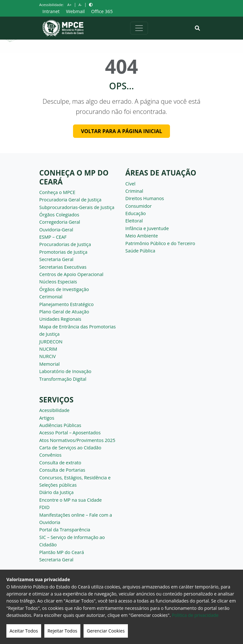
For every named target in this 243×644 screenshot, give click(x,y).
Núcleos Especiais (58, 282)
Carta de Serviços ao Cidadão (70, 448)
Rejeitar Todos (62, 631)
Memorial (49, 364)
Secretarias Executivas (63, 267)
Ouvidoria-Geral (56, 230)
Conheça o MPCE (57, 192)
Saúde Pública (140, 251)
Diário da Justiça (56, 492)
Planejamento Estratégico (66, 304)
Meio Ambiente (142, 236)
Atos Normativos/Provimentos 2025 (77, 440)
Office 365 (102, 11)
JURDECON (51, 342)
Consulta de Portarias (62, 470)
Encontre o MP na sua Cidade (70, 500)
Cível (130, 184)
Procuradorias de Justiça (65, 244)
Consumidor (139, 206)
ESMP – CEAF (53, 237)
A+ (69, 5)
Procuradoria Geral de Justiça (70, 200)
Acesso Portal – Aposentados (70, 433)
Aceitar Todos (24, 631)
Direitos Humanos (145, 198)
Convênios (50, 455)
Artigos (47, 418)
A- (80, 5)
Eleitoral (134, 221)
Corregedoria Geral (60, 222)
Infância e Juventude (147, 228)
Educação (136, 213)
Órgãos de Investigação (64, 289)
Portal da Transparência (65, 530)
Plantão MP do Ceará (62, 552)
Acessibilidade (54, 410)
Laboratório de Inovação (65, 371)
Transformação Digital (63, 379)
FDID (44, 507)
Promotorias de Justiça (63, 252)
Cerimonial (51, 297)
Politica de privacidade (195, 615)
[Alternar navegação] (139, 28)
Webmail (75, 11)
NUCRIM (48, 349)
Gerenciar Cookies (106, 631)
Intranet (51, 11)
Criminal (134, 191)
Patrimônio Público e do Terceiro (160, 243)
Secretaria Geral (56, 259)
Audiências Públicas (60, 425)
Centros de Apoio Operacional (71, 274)
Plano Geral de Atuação (64, 312)
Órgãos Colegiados (59, 215)
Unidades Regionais (60, 319)
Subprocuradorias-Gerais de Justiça (77, 207)
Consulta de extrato (60, 463)
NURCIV (48, 356)
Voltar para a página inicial (122, 131)
